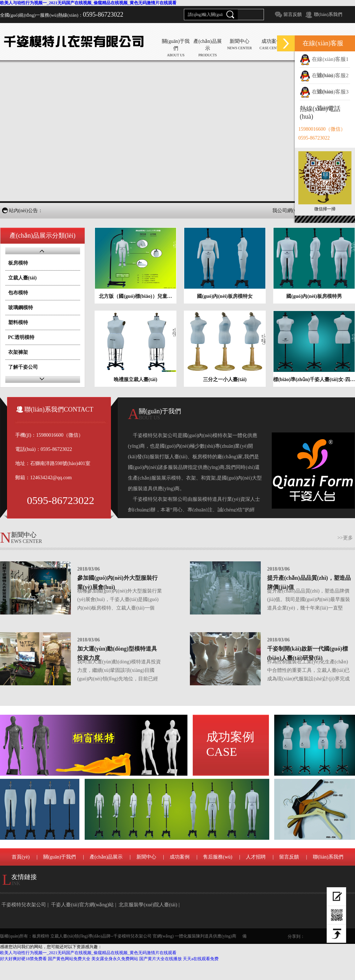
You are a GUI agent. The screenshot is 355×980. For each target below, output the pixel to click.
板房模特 (18, 263)
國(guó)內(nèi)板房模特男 (314, 296)
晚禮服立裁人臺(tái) (136, 379)
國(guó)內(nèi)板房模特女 (225, 296)
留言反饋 (293, 14)
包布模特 (18, 293)
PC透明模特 (21, 337)
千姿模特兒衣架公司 (24, 905)
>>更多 (345, 538)
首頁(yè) (21, 857)
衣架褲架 (18, 352)
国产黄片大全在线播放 (160, 959)
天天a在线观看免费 (201, 959)
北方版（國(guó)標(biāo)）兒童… (135, 296)
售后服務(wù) (218, 857)
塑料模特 (18, 322)
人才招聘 (256, 857)
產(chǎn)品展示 (106, 857)
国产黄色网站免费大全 (69, 959)
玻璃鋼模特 (21, 308)
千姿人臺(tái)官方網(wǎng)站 (82, 905)
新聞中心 (146, 857)
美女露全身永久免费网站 (115, 959)
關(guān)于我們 (60, 857)
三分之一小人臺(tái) (225, 379)
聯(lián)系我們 (328, 14)
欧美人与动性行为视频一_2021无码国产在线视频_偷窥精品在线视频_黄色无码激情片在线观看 (88, 3)
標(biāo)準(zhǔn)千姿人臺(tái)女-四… (314, 379)
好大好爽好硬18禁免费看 (23, 959)
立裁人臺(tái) (22, 278)
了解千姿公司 (23, 367)
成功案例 (230, 744)
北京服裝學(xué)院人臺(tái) (148, 905)
